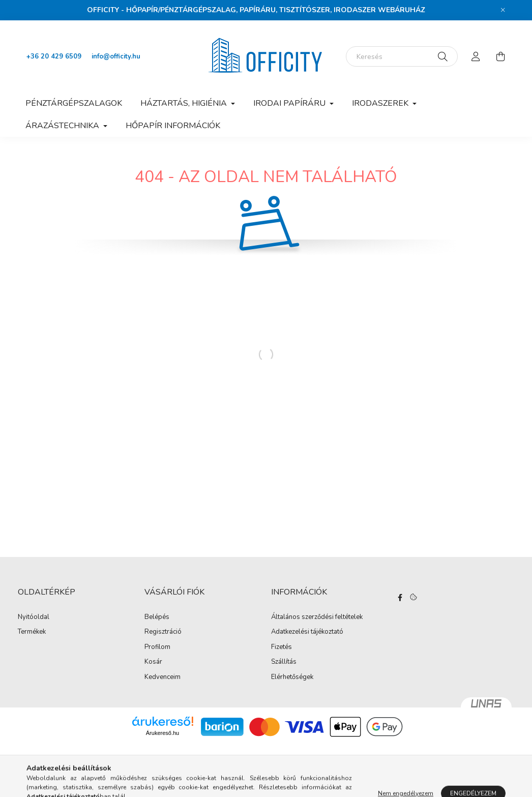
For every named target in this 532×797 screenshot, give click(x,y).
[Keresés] (402, 56)
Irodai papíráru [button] (290, 103)
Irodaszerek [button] (381, 103)
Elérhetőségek (292, 677)
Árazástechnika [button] (63, 126)
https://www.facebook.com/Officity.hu (400, 598)
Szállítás (284, 662)
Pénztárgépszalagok (74, 103)
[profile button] (476, 56)
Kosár (153, 662)
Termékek (32, 632)
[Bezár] (503, 10)
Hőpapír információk (173, 126)
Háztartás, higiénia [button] (185, 103)
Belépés (157, 617)
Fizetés (282, 647)
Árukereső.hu (162, 733)
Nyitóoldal (34, 617)
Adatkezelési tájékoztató (307, 632)
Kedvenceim (162, 677)
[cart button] (500, 56)
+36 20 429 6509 (54, 56)
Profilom (157, 647)
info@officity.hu (116, 56)
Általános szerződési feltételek (317, 617)
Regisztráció (163, 632)
